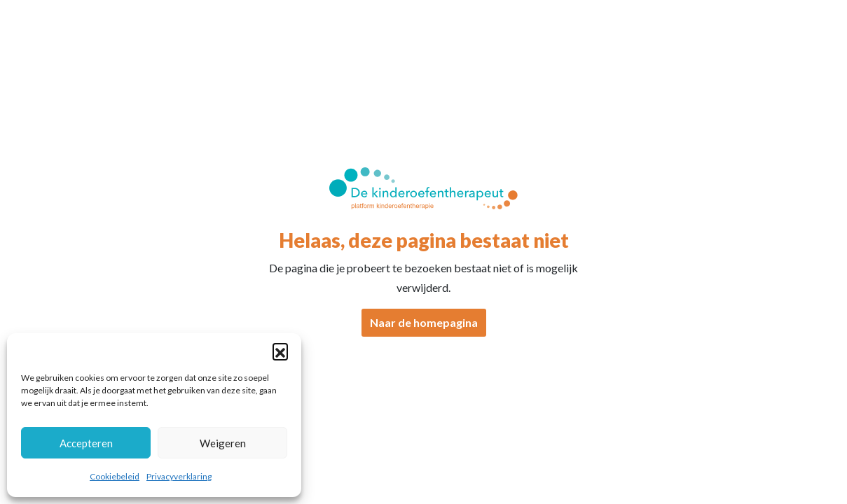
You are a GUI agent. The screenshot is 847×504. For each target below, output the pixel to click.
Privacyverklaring (179, 476)
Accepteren (86, 443)
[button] (280, 351)
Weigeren (223, 443)
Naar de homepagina (424, 322)
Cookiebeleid (115, 476)
